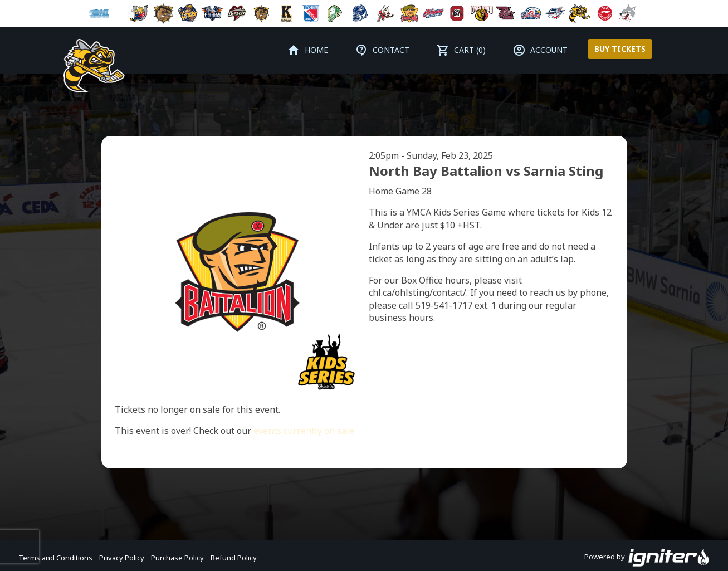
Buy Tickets (620, 49)
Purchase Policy (177, 558)
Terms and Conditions (55, 558)
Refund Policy (234, 558)
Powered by (647, 558)
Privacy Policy (122, 558)
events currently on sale (304, 431)
